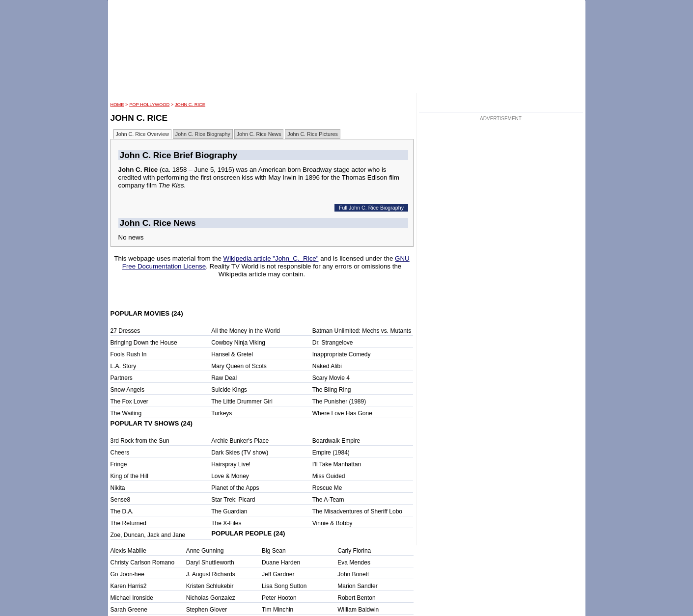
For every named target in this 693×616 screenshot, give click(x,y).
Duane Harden (281, 562)
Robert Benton (356, 598)
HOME (117, 105)
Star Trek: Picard (233, 500)
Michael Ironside (132, 598)
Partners (122, 378)
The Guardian (229, 511)
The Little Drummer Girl (242, 402)
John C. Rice (190, 105)
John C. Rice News (259, 134)
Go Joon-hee (127, 574)
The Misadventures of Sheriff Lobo (357, 511)
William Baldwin (358, 610)
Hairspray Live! (231, 464)
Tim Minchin (277, 610)
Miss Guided (329, 476)
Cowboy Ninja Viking (238, 343)
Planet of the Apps (235, 488)
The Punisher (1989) (339, 402)
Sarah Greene (129, 610)
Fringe (119, 464)
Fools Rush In (129, 354)
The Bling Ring (332, 390)
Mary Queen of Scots (239, 366)
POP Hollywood (149, 105)
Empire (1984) (331, 453)
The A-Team (328, 500)
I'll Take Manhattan (337, 464)
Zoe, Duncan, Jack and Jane (148, 535)
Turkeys (222, 413)
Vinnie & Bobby (333, 523)
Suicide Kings (229, 390)
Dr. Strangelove (333, 343)
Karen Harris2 (129, 586)
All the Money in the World (246, 331)
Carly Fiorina (354, 551)
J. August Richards (211, 574)
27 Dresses (125, 331)
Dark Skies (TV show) (240, 453)
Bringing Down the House (144, 343)
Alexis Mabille (128, 551)
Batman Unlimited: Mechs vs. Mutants (362, 331)
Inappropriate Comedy (342, 354)
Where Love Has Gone (342, 413)
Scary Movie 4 (331, 378)
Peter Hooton (279, 598)
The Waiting (126, 413)
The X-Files (226, 523)
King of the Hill (129, 476)
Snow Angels (127, 390)
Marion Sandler (357, 586)
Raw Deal (224, 378)
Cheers (120, 453)
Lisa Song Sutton (284, 586)
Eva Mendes (354, 562)
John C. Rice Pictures (312, 134)
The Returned (128, 523)
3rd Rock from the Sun (140, 441)
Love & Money (230, 476)
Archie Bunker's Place (240, 441)
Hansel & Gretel (232, 354)
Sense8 (121, 500)
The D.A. (122, 511)
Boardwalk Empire (336, 441)
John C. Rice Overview (142, 134)
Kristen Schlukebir (210, 586)
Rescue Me (327, 488)
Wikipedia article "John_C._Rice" (271, 258)
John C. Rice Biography (203, 134)
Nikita (118, 488)
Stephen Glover (207, 610)
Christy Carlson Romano (143, 562)
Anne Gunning (205, 551)
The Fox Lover (129, 402)
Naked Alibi (327, 366)
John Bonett (353, 574)
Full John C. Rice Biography (371, 208)
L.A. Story (124, 366)
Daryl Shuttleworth (210, 562)
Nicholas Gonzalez (211, 598)
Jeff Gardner (278, 574)
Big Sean (274, 551)
